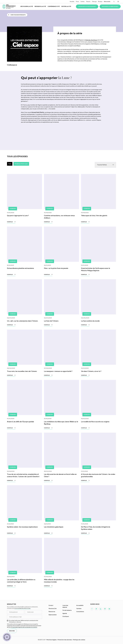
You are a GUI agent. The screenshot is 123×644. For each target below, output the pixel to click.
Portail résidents (67, 610)
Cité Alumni (66, 616)
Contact (51, 605)
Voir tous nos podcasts (18, 15)
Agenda (65, 613)
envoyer (12, 631)
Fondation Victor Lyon (21, 164)
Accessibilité (80, 605)
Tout (10, 164)
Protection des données (65, 640)
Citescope (94, 2)
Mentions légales (52, 640)
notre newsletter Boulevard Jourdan (23, 608)
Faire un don (107, 2)
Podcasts (88, 2)
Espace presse (53, 615)
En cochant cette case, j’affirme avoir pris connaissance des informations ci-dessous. (24, 621)
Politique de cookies (79, 640)
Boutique (100, 2)
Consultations (80, 612)
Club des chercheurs (91, 40)
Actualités (72, 2)
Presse (77, 2)
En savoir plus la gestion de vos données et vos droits (24, 627)
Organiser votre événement (87, 6)
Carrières (83, 2)
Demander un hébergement (110, 6)
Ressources (52, 612)
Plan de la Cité (53, 608)
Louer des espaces (65, 606)
